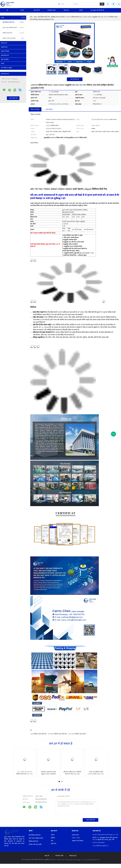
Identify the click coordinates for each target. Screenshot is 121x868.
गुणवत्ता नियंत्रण (5, 51)
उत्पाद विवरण (49, 109)
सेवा (52, 841)
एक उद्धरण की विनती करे (97, 10)
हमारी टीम (54, 844)
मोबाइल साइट (73, 856)
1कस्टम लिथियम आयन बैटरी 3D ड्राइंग (72, 235)
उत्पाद (13, 18)
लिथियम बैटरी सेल (13, 33)
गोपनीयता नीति (59, 856)
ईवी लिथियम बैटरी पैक (13, 22)
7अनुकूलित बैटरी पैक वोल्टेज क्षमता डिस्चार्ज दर (75, 249)
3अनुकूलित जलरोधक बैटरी (70, 240)
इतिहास (53, 838)
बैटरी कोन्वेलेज (5, 60)
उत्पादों (22, 10)
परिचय (53, 835)
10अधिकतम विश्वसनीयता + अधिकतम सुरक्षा (74, 255)
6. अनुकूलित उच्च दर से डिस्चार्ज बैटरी (72, 246)
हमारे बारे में (37, 10)
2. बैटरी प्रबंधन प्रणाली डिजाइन (70, 238)
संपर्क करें (66, 10)
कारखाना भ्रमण (52, 10)
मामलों (81, 10)
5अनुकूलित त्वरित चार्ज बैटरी (70, 244)
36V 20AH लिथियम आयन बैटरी (77, 734)
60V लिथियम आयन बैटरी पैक (39, 734)
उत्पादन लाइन (75, 835)
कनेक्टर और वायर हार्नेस (13, 38)
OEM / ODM (76, 838)
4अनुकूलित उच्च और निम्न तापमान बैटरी (73, 242)
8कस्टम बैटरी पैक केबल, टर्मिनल (71, 251)
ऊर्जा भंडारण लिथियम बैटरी (13, 28)
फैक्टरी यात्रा (4, 47)
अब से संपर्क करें (75, 79)
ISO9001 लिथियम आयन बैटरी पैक (57, 734)
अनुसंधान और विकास (77, 841)
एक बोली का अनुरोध (7, 68)
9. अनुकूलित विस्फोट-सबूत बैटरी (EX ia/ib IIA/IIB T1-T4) (78, 253)
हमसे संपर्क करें (5, 55)
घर (7, 10)
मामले (2, 64)
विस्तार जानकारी (35, 109)
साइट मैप (47, 856)
